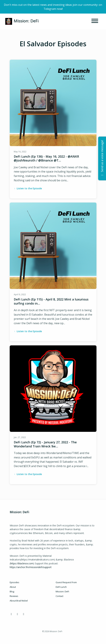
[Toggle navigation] (95, 21)
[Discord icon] (11, 614)
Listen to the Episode (28, 188)
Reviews (14, 596)
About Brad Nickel (19, 601)
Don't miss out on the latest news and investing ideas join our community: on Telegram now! (53, 7)
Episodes (14, 582)
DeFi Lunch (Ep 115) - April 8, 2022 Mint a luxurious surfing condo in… (51, 301)
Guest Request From (66, 582)
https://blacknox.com (22, 563)
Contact (59, 596)
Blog (12, 591)
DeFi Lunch (61, 587)
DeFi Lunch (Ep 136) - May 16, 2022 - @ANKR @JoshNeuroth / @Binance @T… (46, 158)
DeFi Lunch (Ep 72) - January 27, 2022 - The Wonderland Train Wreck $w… (45, 444)
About (13, 587)
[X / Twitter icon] (18, 614)
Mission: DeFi (62, 591)
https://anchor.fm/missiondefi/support (31, 567)
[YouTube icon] (24, 614)
